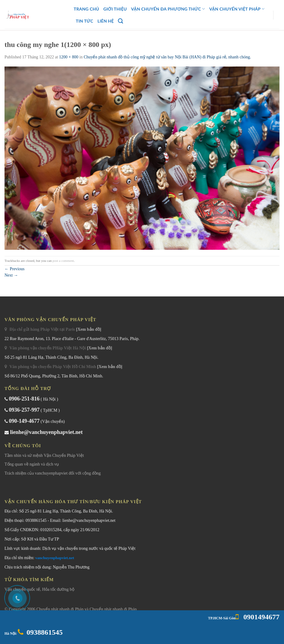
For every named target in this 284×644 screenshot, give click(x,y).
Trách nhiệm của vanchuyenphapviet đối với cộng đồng (53, 473)
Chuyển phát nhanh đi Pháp (60, 609)
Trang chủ (86, 9)
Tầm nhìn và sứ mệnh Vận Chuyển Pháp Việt (44, 455)
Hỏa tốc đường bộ (58, 589)
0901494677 (261, 617)
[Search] (120, 21)
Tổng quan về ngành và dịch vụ (32, 464)
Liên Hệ (106, 21)
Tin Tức (85, 21)
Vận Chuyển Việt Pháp (237, 9)
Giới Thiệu (115, 9)
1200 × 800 (69, 57)
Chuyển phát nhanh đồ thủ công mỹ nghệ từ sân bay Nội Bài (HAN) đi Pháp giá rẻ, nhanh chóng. (167, 57)
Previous (15, 269)
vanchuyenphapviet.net (55, 558)
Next (11, 275)
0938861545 (45, 632)
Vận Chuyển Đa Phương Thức (168, 9)
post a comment (63, 261)
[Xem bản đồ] (89, 329)
